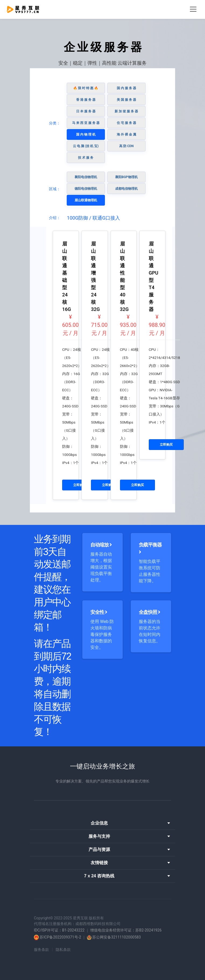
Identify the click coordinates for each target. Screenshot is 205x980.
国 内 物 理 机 (86, 134)
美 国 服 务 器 (126, 100)
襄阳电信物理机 (86, 177)
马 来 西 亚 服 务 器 (86, 123)
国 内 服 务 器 (126, 88)
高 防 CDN (126, 146)
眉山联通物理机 (86, 200)
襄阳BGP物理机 (126, 177)
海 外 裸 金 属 (126, 134)
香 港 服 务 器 (86, 100)
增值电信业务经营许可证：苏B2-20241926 (126, 930)
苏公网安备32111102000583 (116, 937)
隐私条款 (63, 950)
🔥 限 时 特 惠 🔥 (86, 88)
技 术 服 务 (86, 158)
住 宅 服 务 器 (126, 123)
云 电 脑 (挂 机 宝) (86, 146)
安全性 (99, 612)
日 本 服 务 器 (86, 111)
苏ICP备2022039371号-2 (60, 937)
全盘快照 (149, 612)
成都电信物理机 (126, 189)
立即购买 (80, 485)
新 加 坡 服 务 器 (126, 111)
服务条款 (41, 950)
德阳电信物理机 (86, 189)
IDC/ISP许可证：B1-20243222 (59, 930)
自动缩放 (101, 545)
